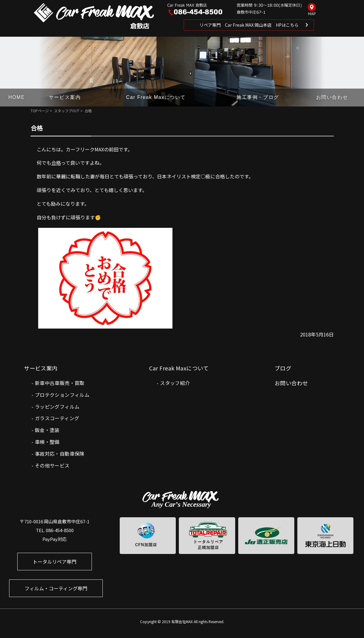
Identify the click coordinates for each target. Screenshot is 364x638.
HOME (16, 97)
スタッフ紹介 (175, 383)
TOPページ (40, 111)
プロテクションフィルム (62, 395)
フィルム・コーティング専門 (56, 588)
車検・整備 (47, 442)
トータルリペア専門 (55, 562)
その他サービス (52, 465)
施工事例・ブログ (258, 97)
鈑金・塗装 (47, 430)
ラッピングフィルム (57, 407)
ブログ (283, 368)
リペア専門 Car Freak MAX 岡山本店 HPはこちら (249, 25)
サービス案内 (65, 97)
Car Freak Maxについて (156, 97)
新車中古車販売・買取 (60, 383)
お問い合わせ (332, 97)
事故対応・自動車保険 (60, 454)
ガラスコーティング (57, 418)
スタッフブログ (67, 111)
